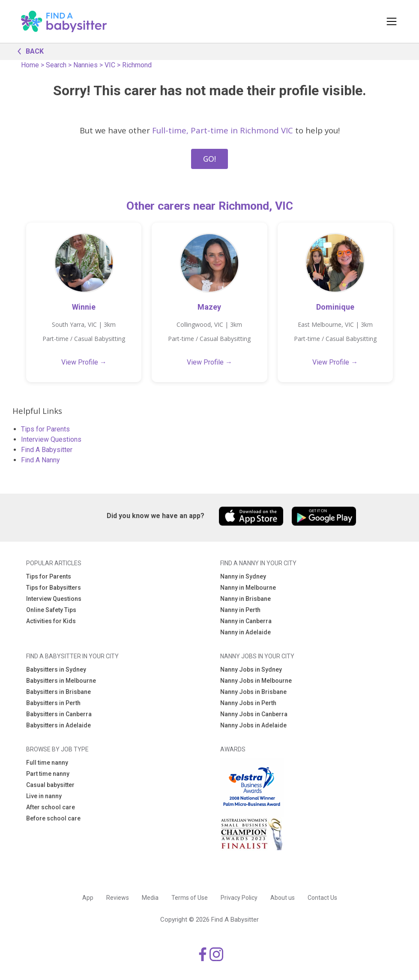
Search (56, 65)
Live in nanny (44, 796)
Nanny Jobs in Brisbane (253, 692)
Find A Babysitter (47, 450)
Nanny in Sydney (243, 576)
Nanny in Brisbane (245, 599)
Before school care (53, 818)
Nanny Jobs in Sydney (251, 669)
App (88, 898)
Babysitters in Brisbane (58, 692)
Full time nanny (47, 763)
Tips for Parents (45, 429)
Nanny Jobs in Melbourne (256, 681)
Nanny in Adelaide (245, 632)
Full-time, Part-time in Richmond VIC (223, 130)
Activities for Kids (51, 621)
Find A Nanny (40, 460)
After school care (51, 807)
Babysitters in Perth (53, 703)
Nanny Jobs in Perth (248, 703)
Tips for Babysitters (54, 588)
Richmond (137, 65)
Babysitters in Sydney (56, 669)
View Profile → (84, 362)
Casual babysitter (50, 785)
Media (150, 898)
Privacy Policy (239, 898)
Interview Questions (51, 439)
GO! (209, 159)
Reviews (118, 898)
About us (283, 898)
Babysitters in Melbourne (61, 681)
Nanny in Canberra (246, 621)
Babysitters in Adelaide (58, 725)
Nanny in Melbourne (248, 588)
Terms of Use (190, 898)
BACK (28, 51)
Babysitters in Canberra (59, 714)
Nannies (85, 65)
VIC (110, 65)
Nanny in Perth (240, 610)
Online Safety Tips (51, 610)
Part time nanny (48, 774)
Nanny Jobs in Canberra (254, 714)
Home (30, 65)
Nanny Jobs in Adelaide (253, 725)
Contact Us (322, 898)
